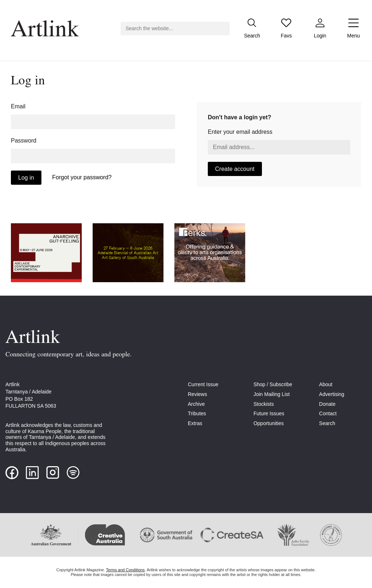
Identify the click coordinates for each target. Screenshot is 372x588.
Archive (196, 404)
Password (24, 141)
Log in (26, 178)
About (326, 384)
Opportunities (269, 423)
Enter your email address (240, 132)
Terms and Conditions (125, 570)
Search (327, 423)
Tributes (197, 413)
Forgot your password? (82, 177)
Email (18, 106)
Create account (235, 169)
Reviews (197, 394)
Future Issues (269, 413)
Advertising (331, 394)
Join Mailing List (272, 394)
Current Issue (203, 384)
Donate (327, 404)
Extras (195, 423)
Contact (328, 413)
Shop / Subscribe (273, 384)
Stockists (264, 404)
